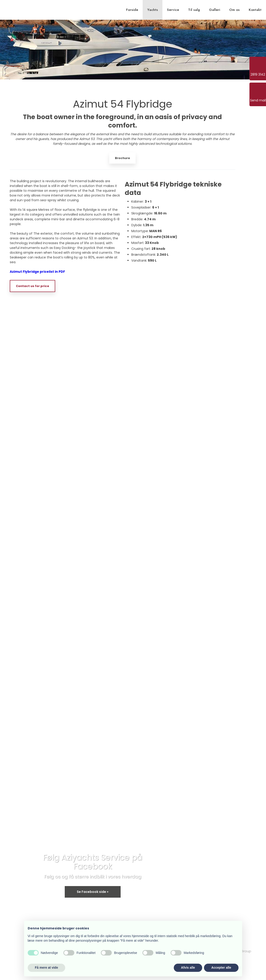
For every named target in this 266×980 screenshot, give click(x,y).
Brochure (122, 158)
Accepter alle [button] (221, 968)
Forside (132, 10)
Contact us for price (32, 286)
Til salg (194, 10)
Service (173, 10)
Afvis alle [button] (188, 968)
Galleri (215, 10)
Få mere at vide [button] (47, 968)
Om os (234, 10)
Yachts (153, 10)
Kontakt (255, 10)
